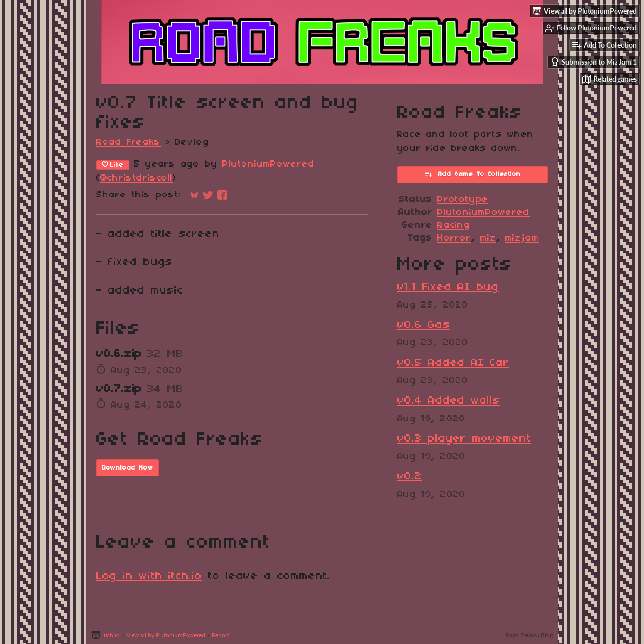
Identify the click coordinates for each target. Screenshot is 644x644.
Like (113, 165)
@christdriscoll (136, 178)
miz (488, 238)
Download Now (127, 468)
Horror (454, 238)
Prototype (463, 200)
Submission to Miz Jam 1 (593, 62)
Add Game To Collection (472, 174)
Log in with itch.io (149, 576)
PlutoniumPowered (268, 164)
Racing (454, 225)
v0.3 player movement (464, 439)
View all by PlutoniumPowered (166, 635)
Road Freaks (128, 142)
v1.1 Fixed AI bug (448, 287)
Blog (547, 635)
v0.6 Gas (424, 325)
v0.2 (410, 476)
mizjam (522, 238)
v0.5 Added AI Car (453, 363)
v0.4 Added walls (449, 401)
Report (220, 635)
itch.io (112, 635)
